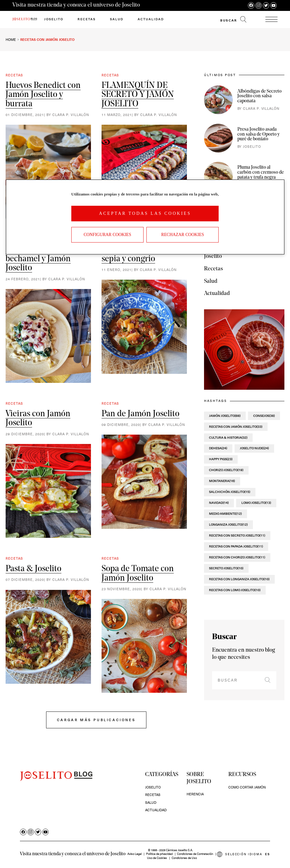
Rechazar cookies (182, 235)
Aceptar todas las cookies (145, 213)
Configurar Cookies (107, 235)
